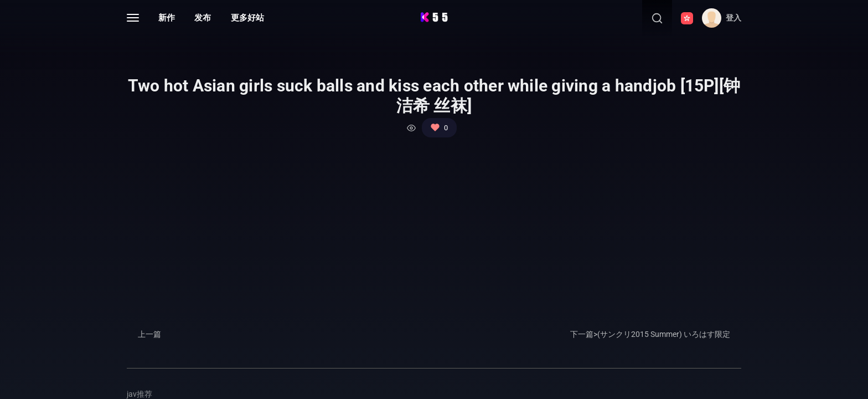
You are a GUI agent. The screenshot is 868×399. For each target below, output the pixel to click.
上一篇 (149, 334)
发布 (203, 18)
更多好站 (247, 18)
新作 (167, 18)
